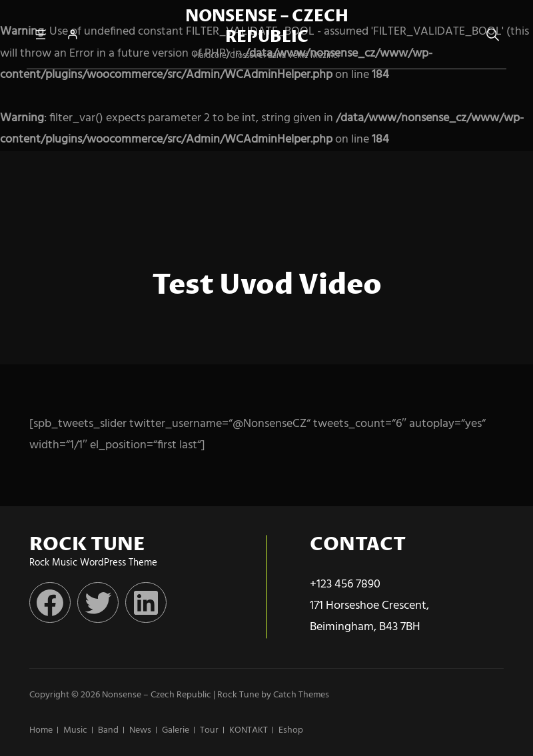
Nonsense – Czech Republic (267, 27)
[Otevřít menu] (41, 35)
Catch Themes (301, 695)
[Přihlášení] (72, 34)
